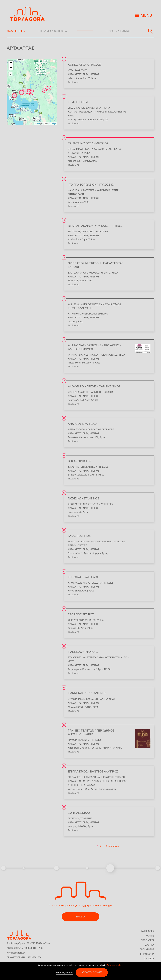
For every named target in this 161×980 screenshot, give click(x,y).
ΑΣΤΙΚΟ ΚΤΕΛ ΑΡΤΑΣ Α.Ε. (85, 65)
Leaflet (37, 124)
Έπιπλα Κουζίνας (105, 699)
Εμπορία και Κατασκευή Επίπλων (105, 777)
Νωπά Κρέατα (102, 108)
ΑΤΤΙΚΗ (72, 785)
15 (64, 609)
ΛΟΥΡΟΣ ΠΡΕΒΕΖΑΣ (79, 112)
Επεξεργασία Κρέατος (81, 108)
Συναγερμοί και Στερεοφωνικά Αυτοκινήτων (94, 657)
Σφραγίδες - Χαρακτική (95, 232)
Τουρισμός (81, 70)
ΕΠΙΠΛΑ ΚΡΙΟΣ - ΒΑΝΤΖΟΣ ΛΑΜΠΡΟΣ (93, 772)
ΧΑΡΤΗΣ (150, 936)
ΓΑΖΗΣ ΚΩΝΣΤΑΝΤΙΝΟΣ (84, 499)
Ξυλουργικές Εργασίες (81, 699)
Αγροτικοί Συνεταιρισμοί (82, 314)
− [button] (11, 68)
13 (64, 530)
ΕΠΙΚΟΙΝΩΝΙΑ (147, 954)
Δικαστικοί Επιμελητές (81, 467)
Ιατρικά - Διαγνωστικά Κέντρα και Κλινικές (93, 355)
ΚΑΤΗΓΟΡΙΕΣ (148, 931)
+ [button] (11, 63)
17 (64, 687)
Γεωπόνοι (74, 819)
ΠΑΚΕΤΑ (80, 917)
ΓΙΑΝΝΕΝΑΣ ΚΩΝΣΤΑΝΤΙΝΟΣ (87, 693)
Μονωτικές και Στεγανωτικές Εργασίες (90, 542)
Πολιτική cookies (115, 965)
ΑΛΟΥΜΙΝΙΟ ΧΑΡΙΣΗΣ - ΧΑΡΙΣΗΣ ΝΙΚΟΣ (94, 386)
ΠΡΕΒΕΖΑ (110, 112)
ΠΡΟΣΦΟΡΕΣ (148, 940)
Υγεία (115, 273)
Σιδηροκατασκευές (79, 392)
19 (64, 766)
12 (64, 493)
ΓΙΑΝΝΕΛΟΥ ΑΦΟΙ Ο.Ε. (83, 652)
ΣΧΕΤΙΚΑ (150, 945)
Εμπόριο (103, 314)
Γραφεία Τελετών (78, 740)
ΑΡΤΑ (86, 74)
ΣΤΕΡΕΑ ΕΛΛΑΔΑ (86, 785)
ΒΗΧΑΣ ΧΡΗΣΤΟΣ (80, 461)
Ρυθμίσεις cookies (64, 973)
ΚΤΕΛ (71, 70)
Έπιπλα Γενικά (76, 777)
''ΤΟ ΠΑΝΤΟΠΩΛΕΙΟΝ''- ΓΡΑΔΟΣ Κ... (92, 185)
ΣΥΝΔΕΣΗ (149, 959)
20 (64, 807)
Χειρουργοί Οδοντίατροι (82, 620)
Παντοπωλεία (76, 194)
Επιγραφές (74, 232)
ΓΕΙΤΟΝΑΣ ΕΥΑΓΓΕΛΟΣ (83, 577)
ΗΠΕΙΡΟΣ (94, 74)
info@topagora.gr (16, 953)
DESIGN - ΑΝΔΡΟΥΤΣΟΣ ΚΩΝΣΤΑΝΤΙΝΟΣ (95, 226)
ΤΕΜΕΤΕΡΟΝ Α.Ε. (80, 102)
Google (53, 124)
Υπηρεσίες (102, 467)
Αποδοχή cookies (92, 973)
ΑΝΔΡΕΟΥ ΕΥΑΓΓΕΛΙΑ (83, 424)
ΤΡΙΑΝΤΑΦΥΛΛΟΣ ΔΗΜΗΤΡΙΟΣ (88, 143)
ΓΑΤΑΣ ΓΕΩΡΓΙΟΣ (79, 536)
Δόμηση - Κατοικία (102, 392)
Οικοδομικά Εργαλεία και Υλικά (86, 149)
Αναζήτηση (150, 31)
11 (64, 455)
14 (64, 571)
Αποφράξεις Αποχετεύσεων (84, 504)
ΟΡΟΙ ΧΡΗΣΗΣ (147, 949)
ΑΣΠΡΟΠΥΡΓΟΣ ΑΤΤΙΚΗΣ (96, 781)
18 (64, 725)
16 (64, 646)
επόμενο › (114, 846)
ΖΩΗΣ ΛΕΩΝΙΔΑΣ (79, 813)
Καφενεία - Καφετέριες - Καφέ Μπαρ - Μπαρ (93, 190)
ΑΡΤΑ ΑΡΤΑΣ (75, 74)
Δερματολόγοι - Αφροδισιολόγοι (87, 429)
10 (64, 418)
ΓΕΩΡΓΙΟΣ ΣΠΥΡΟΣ (81, 614)
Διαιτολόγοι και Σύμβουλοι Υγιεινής (89, 273)
